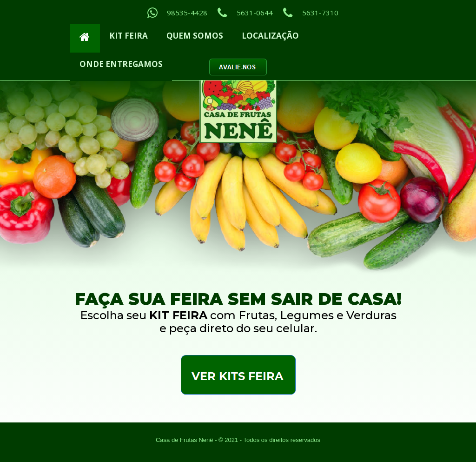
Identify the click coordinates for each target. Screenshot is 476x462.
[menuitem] (85, 38)
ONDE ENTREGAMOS (121, 64)
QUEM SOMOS (195, 36)
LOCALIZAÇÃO (270, 36)
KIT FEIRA (129, 36)
